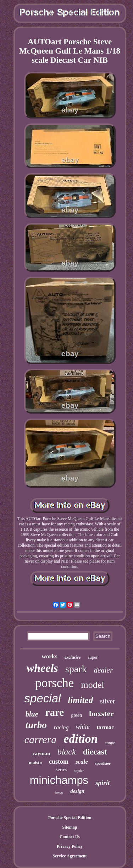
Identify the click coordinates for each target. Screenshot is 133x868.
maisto (35, 762)
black (67, 752)
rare (55, 712)
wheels (42, 668)
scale (82, 762)
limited (80, 700)
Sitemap (70, 827)
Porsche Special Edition (70, 818)
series (61, 770)
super (93, 657)
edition (81, 739)
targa (59, 792)
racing (61, 727)
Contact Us (70, 837)
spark (76, 669)
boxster (101, 714)
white (82, 727)
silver (107, 701)
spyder (79, 771)
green (76, 715)
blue (32, 714)
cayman (41, 753)
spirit (102, 783)
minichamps (59, 780)
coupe (110, 743)
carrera (41, 739)
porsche (55, 683)
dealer (103, 670)
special (43, 698)
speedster (103, 763)
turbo (36, 725)
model (92, 685)
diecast (95, 752)
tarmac (105, 727)
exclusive (73, 657)
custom (59, 762)
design (77, 791)
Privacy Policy (70, 846)
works (50, 656)
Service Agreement (70, 856)
